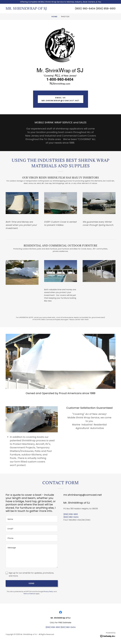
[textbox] (32, 519)
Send (32, 583)
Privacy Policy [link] (48, 591)
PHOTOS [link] (65, 17)
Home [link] (54, 17)
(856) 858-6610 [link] (71, 514)
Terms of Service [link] (29, 594)
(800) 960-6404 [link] (71, 517)
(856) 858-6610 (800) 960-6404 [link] (61, 627)
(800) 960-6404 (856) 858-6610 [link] (95, 9)
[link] (33, 9)
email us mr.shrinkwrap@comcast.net (60, 99)
